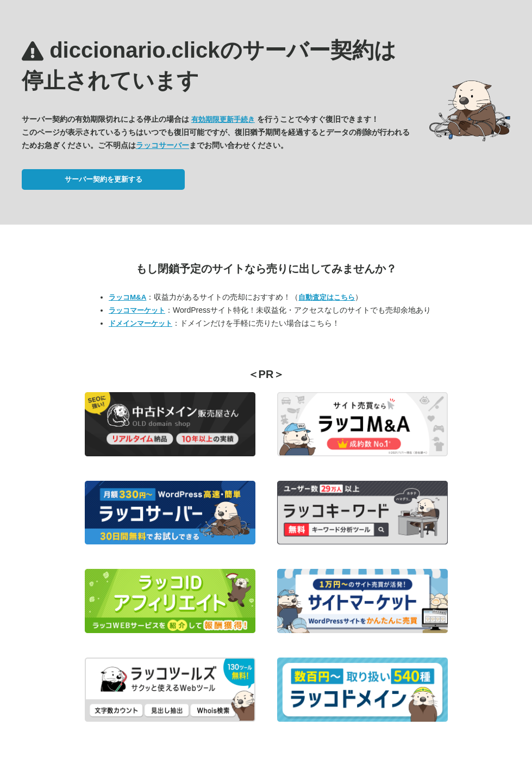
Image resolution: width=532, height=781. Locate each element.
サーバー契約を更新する (104, 179)
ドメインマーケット (140, 323)
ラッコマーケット (137, 310)
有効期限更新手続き (223, 119)
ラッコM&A (127, 297)
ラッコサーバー (162, 145)
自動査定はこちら (327, 297)
